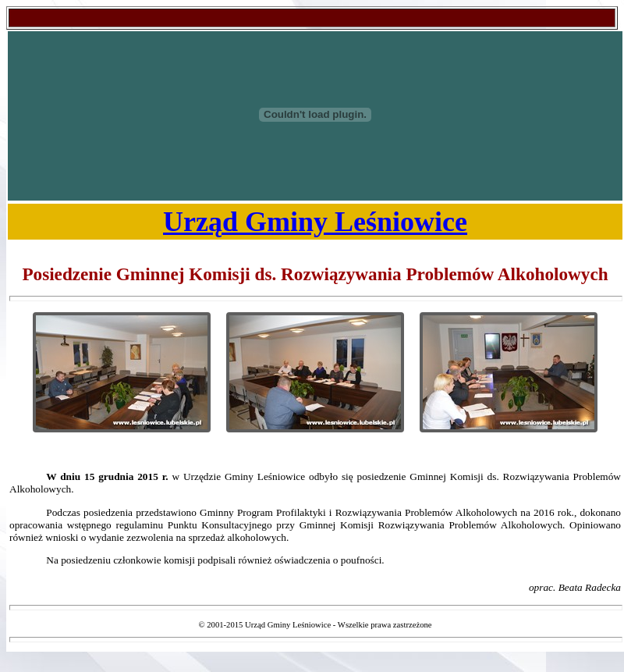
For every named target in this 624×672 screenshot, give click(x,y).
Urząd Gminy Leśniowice (315, 222)
